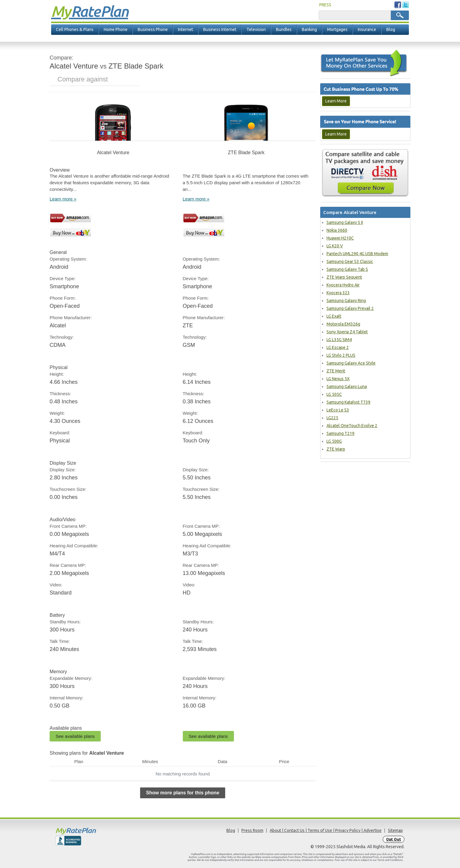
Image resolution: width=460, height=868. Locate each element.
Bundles (284, 29)
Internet (186, 29)
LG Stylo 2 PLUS (341, 355)
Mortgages (337, 29)
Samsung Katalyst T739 (348, 402)
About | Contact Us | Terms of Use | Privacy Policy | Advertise (326, 830)
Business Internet (220, 29)
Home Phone (116, 29)
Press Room (252, 830)
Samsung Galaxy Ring (346, 301)
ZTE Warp (336, 449)
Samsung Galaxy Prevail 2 (350, 308)
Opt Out (394, 839)
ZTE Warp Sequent (344, 277)
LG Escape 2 (338, 347)
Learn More (336, 101)
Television (256, 29)
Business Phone (153, 29)
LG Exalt (334, 316)
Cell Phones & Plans (75, 29)
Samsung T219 (340, 433)
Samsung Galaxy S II (345, 222)
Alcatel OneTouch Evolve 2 (352, 426)
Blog (391, 29)
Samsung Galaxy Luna (347, 387)
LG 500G (334, 441)
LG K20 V (335, 246)
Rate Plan (90, 11)
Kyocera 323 (338, 293)
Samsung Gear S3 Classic (350, 261)
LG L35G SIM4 (339, 340)
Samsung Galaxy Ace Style (351, 363)
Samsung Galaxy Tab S (347, 269)
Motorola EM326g (343, 324)
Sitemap (395, 830)
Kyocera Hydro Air (343, 285)
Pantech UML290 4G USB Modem (357, 254)
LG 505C (334, 394)
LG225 (332, 418)
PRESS (325, 5)
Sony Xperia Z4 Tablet (347, 332)
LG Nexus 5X (338, 379)
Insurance (367, 29)
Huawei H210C (340, 238)
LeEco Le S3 (338, 410)
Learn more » (63, 199)
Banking (309, 29)
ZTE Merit (336, 371)
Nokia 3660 (337, 230)
